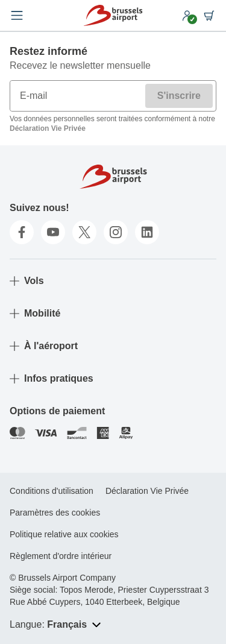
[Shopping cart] (209, 16)
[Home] (113, 15)
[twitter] (84, 232)
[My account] (187, 16)
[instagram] (116, 232)
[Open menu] (17, 16)
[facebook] (22, 232)
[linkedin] (147, 232)
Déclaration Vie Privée (48, 128)
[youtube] (53, 232)
